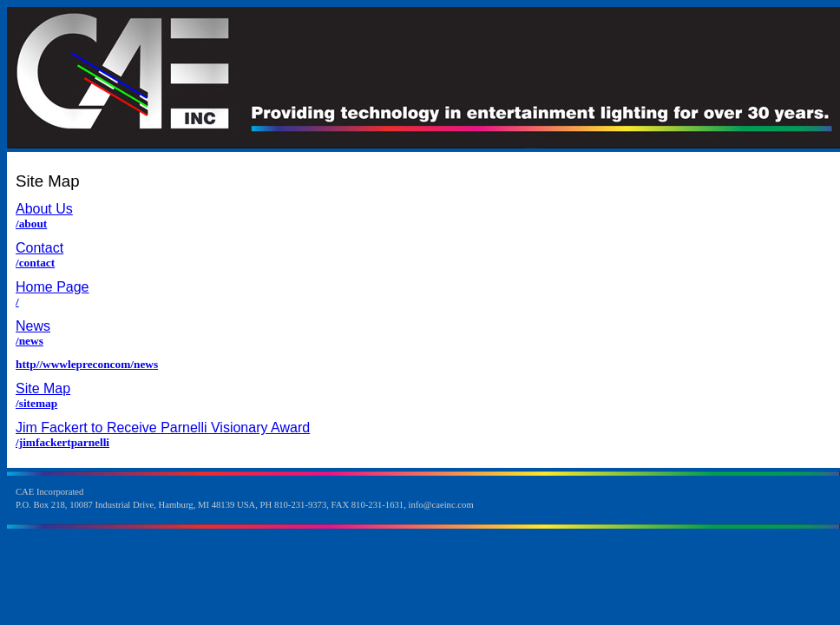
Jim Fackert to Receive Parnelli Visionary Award (163, 428)
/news (30, 341)
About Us (44, 209)
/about (31, 224)
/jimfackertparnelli (62, 442)
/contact (35, 263)
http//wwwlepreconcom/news (87, 364)
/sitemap (36, 403)
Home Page (52, 287)
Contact (39, 248)
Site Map (43, 388)
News (33, 326)
